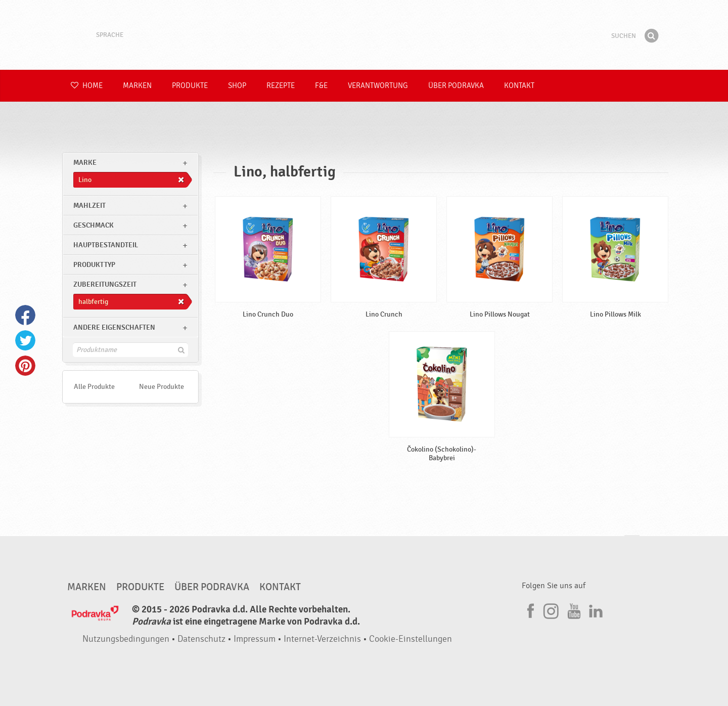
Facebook (25, 315)
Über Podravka (456, 86)
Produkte (190, 86)
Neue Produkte (162, 387)
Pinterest (25, 366)
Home (87, 86)
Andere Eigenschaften (114, 327)
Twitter (25, 340)
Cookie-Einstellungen (411, 639)
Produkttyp (94, 265)
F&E (321, 86)
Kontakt (519, 86)
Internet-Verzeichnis (322, 639)
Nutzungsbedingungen (126, 639)
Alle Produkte (94, 387)
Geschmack (94, 225)
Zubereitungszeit (105, 284)
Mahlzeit (89, 206)
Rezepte (281, 86)
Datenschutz (201, 639)
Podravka (364, 35)
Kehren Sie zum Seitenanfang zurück (632, 545)
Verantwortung (378, 86)
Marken (137, 86)
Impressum (255, 639)
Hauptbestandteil (106, 245)
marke (85, 163)
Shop (237, 86)
